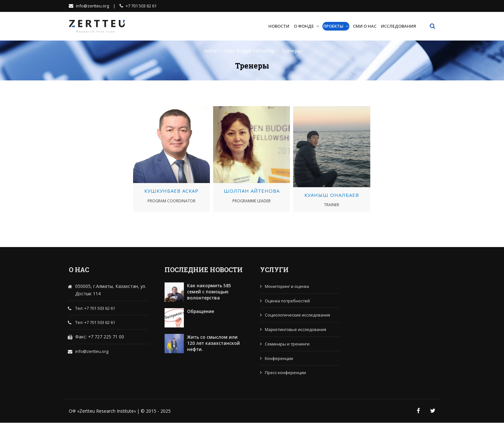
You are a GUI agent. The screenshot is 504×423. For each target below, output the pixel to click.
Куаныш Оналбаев (332, 195)
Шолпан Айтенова (252, 191)
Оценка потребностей (288, 300)
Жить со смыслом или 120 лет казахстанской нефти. (214, 343)
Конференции (279, 358)
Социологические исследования (298, 315)
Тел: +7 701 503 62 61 (95, 308)
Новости (279, 26)
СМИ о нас (365, 26)
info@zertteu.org (89, 6)
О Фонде (304, 26)
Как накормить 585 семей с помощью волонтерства (209, 291)
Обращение (201, 311)
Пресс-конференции (286, 372)
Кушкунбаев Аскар (171, 191)
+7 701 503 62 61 (138, 6)
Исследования (398, 26)
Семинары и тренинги (288, 344)
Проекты (333, 26)
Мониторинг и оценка (287, 286)
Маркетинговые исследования (297, 329)
